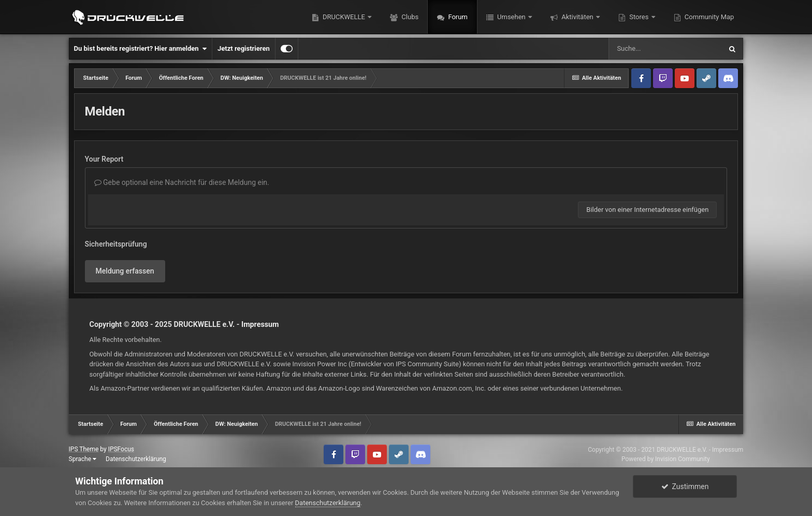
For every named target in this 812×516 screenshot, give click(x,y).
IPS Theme (84, 449)
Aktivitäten (577, 17)
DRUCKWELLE (344, 17)
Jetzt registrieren (244, 48)
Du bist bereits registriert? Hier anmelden (140, 49)
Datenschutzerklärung (136, 459)
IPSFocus (121, 449)
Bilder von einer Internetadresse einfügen (647, 210)
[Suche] (665, 49)
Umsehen (511, 17)
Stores (639, 17)
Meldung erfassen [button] (125, 271)
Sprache (83, 459)
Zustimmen (685, 486)
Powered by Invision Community (666, 459)
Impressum (260, 324)
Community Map (709, 17)
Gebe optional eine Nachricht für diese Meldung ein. (182, 182)
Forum (457, 17)
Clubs (409, 17)
